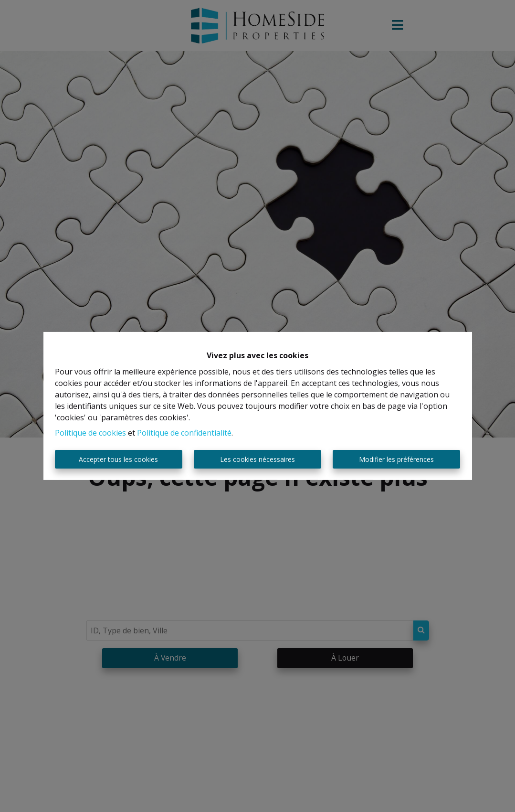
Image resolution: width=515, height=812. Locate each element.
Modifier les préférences (396, 459)
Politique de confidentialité (184, 433)
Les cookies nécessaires (257, 459)
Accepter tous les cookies (118, 459)
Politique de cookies (90, 433)
